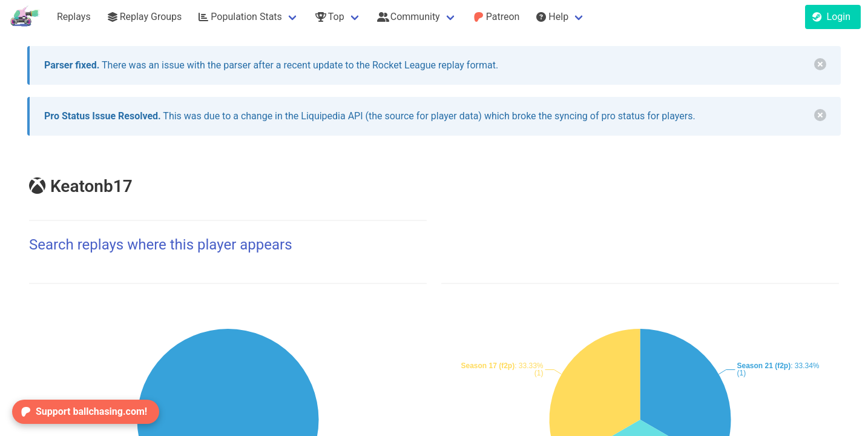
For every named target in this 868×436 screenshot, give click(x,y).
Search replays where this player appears (161, 245)
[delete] (820, 64)
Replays (74, 17)
